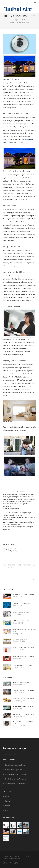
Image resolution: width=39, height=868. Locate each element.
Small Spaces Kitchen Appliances (23, 699)
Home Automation (22, 23)
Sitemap (8, 806)
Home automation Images (21, 621)
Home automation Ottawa (21, 683)
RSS (6, 810)
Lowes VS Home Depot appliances (24, 665)
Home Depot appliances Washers (23, 657)
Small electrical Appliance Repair (24, 648)
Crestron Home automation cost (16, 784)
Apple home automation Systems (23, 595)
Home (12, 23)
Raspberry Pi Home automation (23, 707)
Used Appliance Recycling (21, 612)
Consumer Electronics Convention (16, 774)
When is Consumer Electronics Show (23, 723)
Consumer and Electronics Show (24, 690)
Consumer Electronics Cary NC (23, 603)
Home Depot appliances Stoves (15, 765)
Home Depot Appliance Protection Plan (24, 631)
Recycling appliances (20, 639)
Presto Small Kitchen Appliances (16, 779)
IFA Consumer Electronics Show (23, 714)
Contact (8, 801)
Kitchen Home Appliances (13, 770)
